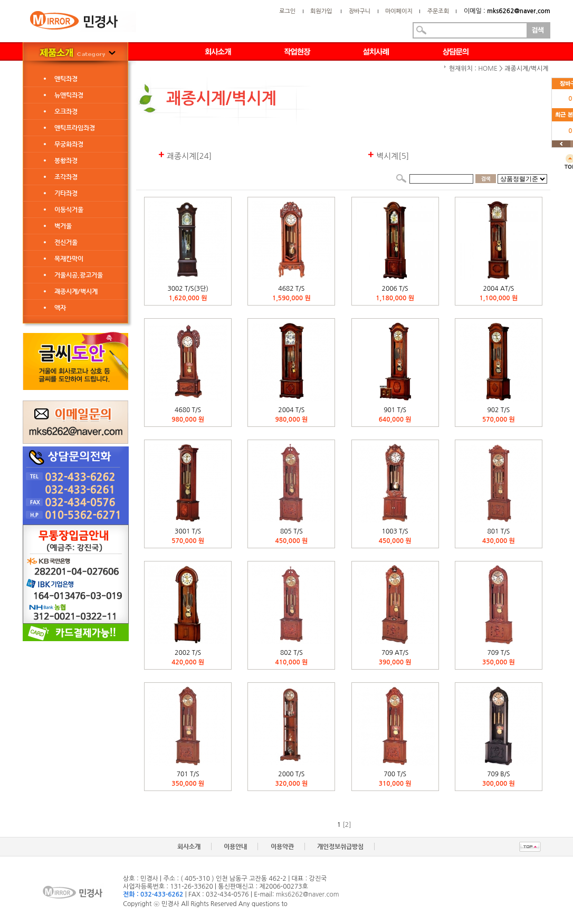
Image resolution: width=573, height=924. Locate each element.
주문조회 (438, 11)
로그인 (287, 11)
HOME (488, 69)
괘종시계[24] (185, 156)
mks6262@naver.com (308, 894)
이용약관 (282, 846)
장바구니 (360, 11)
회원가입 (321, 11)
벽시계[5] (388, 156)
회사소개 (189, 846)
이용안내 (235, 846)
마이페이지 (399, 11)
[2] (347, 825)
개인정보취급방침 (340, 846)
